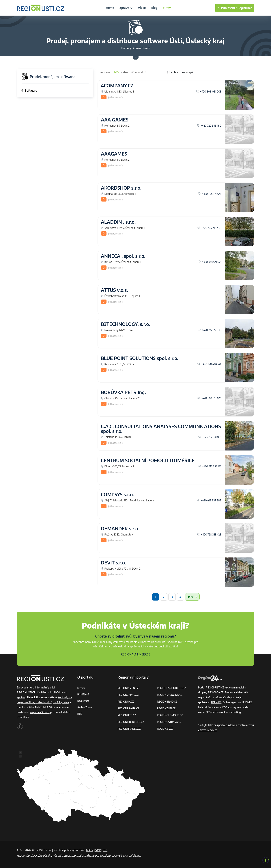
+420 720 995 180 (209, 125)
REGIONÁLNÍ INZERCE (136, 654)
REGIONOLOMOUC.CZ (170, 715)
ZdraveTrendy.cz (208, 730)
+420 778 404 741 (209, 364)
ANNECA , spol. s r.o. (123, 256)
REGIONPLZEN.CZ (128, 688)
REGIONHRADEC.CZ (129, 729)
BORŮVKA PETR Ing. (124, 392)
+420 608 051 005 (209, 91)
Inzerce (81, 688)
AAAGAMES (114, 154)
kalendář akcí (44, 702)
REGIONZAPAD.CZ (128, 695)
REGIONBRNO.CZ (167, 702)
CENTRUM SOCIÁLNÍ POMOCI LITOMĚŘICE (148, 460)
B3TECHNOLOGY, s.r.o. (126, 324)
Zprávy (126, 8)
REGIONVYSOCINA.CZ (170, 695)
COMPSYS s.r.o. (118, 494)
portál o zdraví (227, 725)
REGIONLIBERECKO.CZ (131, 722)
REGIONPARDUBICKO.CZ (171, 688)
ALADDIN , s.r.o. (118, 222)
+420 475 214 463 (209, 228)
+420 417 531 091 (210, 437)
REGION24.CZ (165, 729)
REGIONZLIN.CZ (166, 708)
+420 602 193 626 (209, 398)
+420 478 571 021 (210, 262)
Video (142, 8)
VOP (98, 850)
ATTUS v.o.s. (115, 290)
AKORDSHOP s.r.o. (121, 188)
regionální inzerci (40, 712)
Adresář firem (141, 48)
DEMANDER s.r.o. (120, 529)
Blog (154, 8)
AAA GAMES (115, 120)
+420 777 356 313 (210, 330)
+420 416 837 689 (209, 500)
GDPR (90, 850)
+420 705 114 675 (210, 194)
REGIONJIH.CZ (126, 702)
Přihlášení (83, 694)
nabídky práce (61, 702)
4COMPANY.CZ (117, 86)
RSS (80, 714)
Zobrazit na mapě (180, 72)
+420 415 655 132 (210, 466)
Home (110, 8)
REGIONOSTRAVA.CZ (169, 722)
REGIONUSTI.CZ (127, 715)
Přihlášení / (227, 8)
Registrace (245, 8)
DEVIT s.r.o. (114, 563)
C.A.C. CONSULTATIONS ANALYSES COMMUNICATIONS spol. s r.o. (161, 429)
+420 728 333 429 (209, 534)
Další (192, 597)
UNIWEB (216, 702)
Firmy (167, 8)
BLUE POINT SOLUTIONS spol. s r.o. (140, 358)
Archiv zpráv (85, 707)
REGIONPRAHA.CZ (128, 708)
